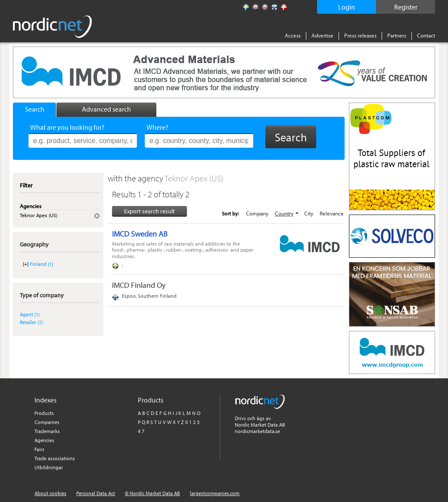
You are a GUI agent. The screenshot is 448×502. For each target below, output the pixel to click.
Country (284, 213)
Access (293, 35)
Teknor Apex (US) (194, 178)
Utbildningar (49, 467)
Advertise (322, 35)
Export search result (149, 211)
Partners (397, 35)
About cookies (50, 493)
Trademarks (47, 431)
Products (44, 413)
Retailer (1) (31, 322)
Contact (426, 35)
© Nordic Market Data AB (152, 493)
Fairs (39, 449)
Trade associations (55, 458)
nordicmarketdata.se (257, 431)
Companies (47, 422)
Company (257, 213)
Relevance (332, 213)
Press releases (360, 35)
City (309, 213)
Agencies (44, 440)
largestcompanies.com (215, 493)
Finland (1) (41, 264)
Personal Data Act (96, 493)
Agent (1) (30, 314)
